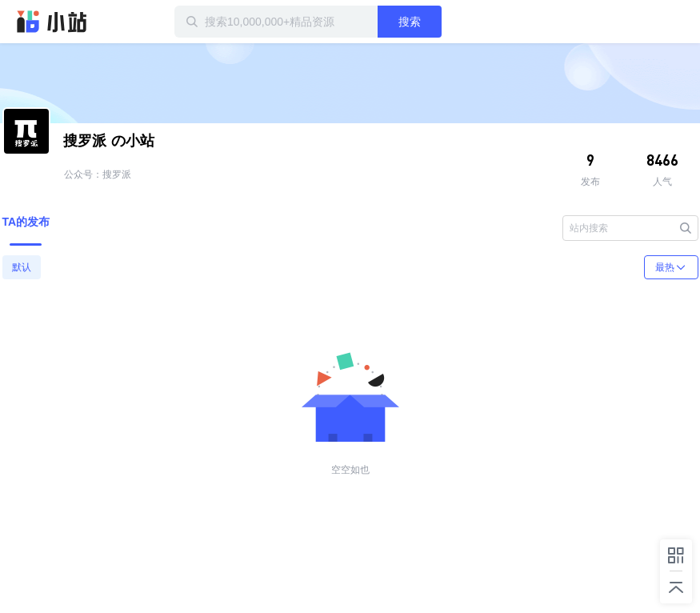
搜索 (410, 22)
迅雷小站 (52, 22)
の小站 (109, 141)
